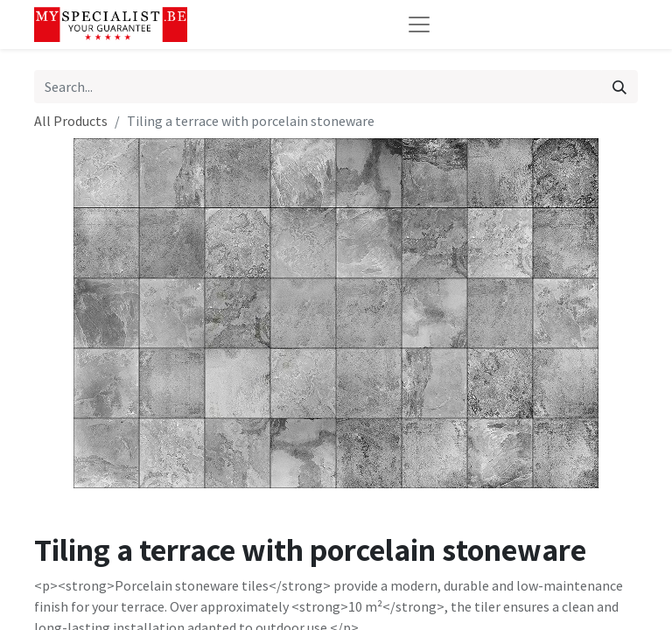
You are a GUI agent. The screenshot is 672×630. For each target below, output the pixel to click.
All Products (71, 121)
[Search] (619, 87)
